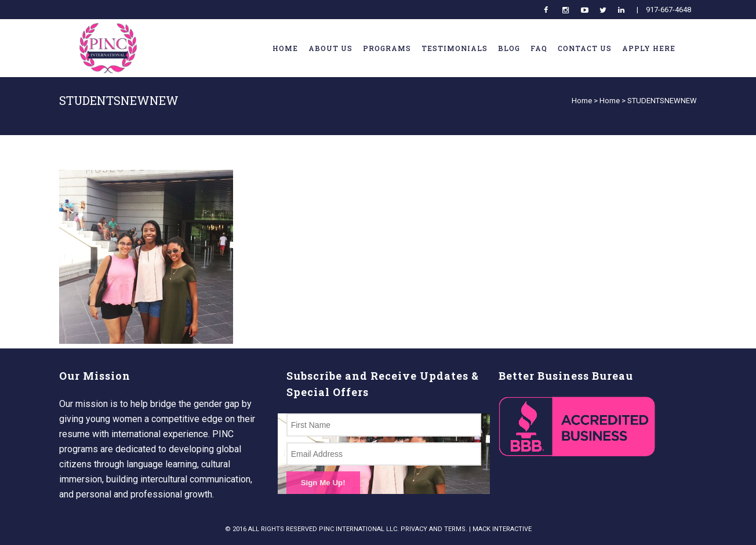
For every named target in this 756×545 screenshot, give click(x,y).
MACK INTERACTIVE (502, 529)
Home (582, 101)
